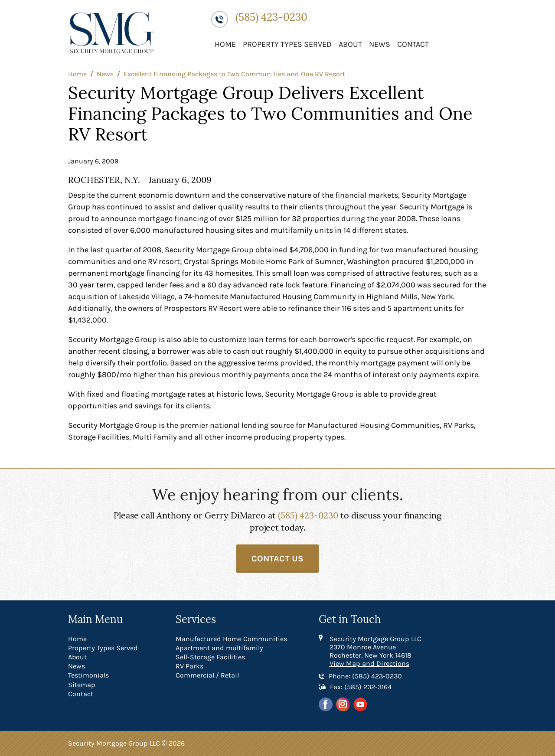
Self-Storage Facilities (210, 657)
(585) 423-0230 (271, 18)
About (350, 44)
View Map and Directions (369, 663)
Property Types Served (287, 44)
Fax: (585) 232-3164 (361, 687)
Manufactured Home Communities (231, 639)
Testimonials (88, 675)
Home (225, 44)
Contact (413, 44)
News (380, 44)
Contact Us (277, 559)
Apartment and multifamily (219, 648)
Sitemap (82, 685)
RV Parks (189, 666)
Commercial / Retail (207, 675)
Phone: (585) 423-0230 (365, 676)
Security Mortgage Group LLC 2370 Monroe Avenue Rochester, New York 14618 (375, 647)
